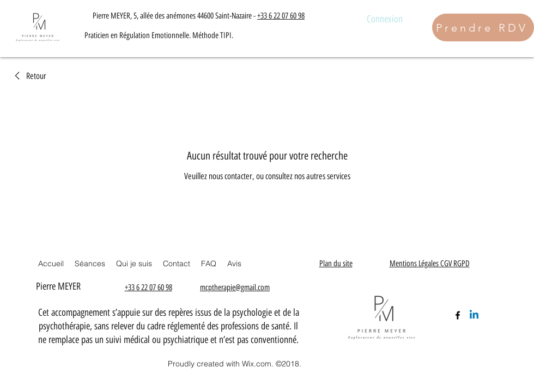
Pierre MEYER (60, 286)
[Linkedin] (474, 315)
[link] (29, 76)
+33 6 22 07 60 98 (281, 16)
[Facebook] (458, 315)
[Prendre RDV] (483, 27)
